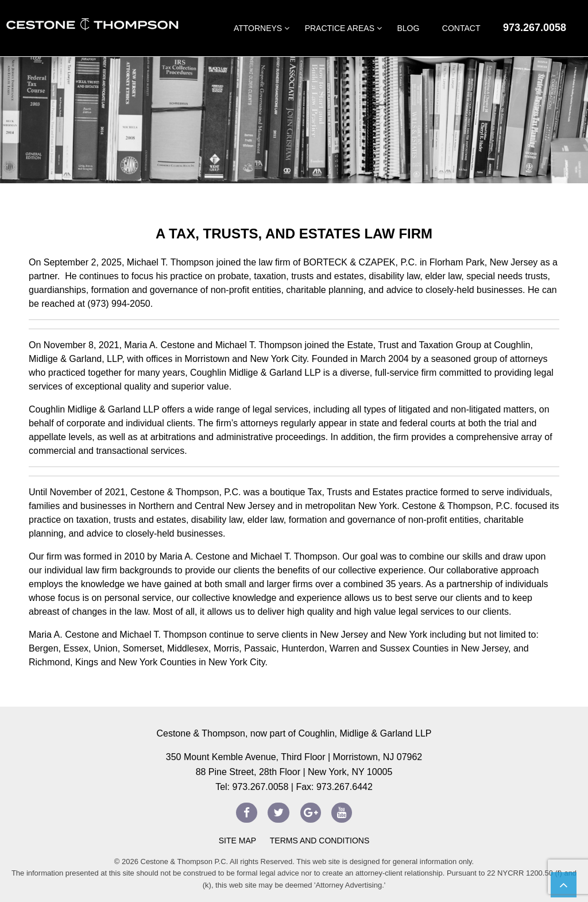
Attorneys (258, 28)
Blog (408, 28)
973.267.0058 (535, 28)
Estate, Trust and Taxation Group (414, 345)
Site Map (237, 841)
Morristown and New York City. (247, 359)
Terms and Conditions (318, 841)
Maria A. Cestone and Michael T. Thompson (118, 635)
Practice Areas (340, 28)
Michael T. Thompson (170, 262)
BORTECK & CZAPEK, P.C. (360, 262)
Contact (461, 28)
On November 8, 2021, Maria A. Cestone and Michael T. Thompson (167, 345)
